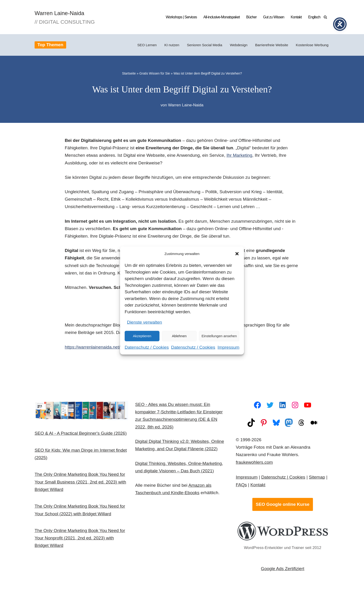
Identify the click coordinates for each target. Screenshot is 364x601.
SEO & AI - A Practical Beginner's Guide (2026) (81, 434)
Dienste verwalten (145, 322)
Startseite (129, 73)
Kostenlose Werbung (312, 45)
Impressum (228, 347)
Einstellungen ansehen (219, 336)
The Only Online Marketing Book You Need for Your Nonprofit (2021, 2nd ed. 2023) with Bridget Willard (80, 539)
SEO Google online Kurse (283, 505)
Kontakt (296, 17)
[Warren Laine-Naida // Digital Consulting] (65, 17)
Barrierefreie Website (272, 45)
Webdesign (239, 45)
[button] (237, 254)
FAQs (241, 485)
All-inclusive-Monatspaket (221, 17)
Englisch (314, 17)
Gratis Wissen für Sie (154, 73)
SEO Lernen (147, 45)
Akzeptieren (142, 336)
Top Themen (50, 45)
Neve (40, 590)
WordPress (90, 590)
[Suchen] (325, 17)
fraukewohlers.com (254, 463)
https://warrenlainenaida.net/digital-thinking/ (107, 347)
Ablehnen (179, 336)
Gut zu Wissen (274, 17)
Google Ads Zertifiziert (283, 569)
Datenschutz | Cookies (283, 478)
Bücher (252, 17)
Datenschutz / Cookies (147, 347)
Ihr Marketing (239, 155)
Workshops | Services (181, 17)
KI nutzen (172, 45)
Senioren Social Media (205, 45)
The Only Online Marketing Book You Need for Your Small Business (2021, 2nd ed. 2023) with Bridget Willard (80, 482)
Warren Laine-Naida (186, 105)
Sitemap (317, 478)
